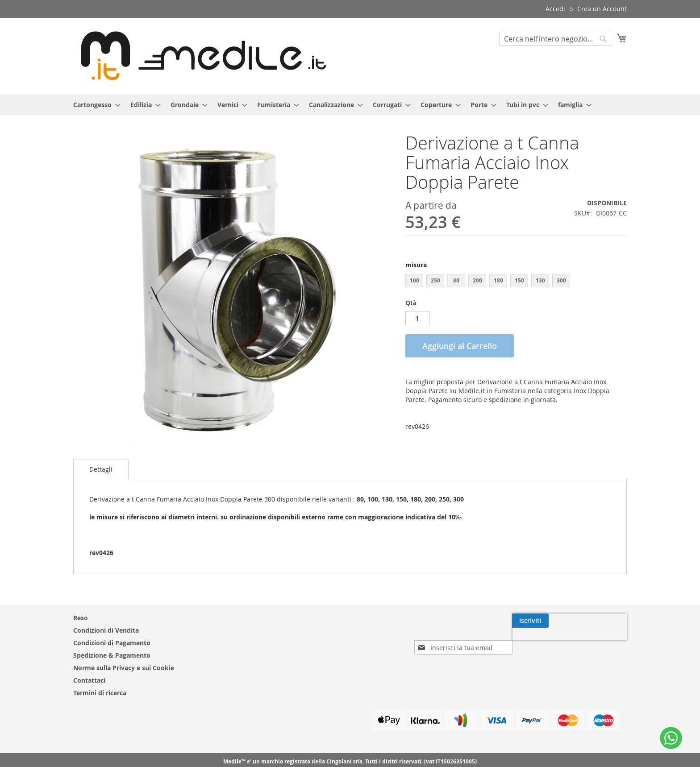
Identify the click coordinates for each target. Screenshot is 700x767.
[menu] (350, 105)
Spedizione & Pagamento (112, 655)
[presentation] (550, 641)
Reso (81, 618)
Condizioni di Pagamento (112, 643)
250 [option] (435, 280)
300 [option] (561, 280)
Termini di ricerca (100, 693)
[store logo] (200, 56)
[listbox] (516, 282)
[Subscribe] (608, 621)
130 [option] (540, 280)
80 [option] (456, 280)
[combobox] (555, 39)
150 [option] (519, 280)
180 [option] (498, 280)
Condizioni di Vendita (106, 630)
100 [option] (415, 280)
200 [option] (477, 280)
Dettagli (101, 469)
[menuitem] (94, 105)
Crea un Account (602, 9)
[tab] (101, 469)
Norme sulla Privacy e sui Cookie (124, 668)
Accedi (555, 9)
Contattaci (89, 680)
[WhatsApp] (671, 738)
